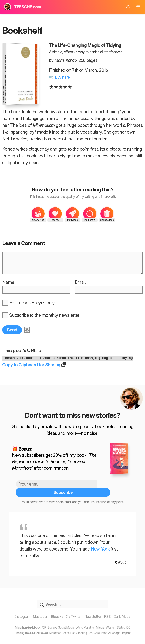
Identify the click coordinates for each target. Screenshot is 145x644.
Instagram (15, 613)
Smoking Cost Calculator (95, 630)
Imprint (136, 630)
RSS (113, 613)
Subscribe (113, 489)
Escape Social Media (59, 624)
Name (8, 287)
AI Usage (122, 630)
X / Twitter (75, 613)
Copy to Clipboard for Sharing (35, 369)
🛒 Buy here (61, 77)
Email (80, 287)
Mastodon (36, 613)
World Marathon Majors (93, 624)
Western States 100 (126, 624)
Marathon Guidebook (21, 624)
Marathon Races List (60, 630)
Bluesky (56, 613)
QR (40, 624)
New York (100, 545)
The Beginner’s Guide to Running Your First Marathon (54, 466)
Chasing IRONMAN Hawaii (24, 630)
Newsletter (97, 613)
